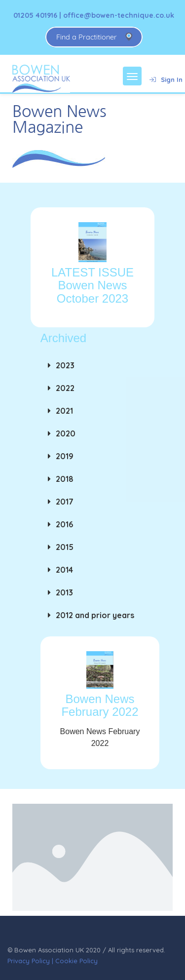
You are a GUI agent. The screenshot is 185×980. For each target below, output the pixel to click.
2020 (66, 433)
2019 (65, 456)
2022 (65, 388)
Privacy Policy (29, 961)
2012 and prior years (95, 615)
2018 (65, 479)
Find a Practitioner (87, 37)
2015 (65, 547)
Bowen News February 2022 (100, 705)
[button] (100, 365)
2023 (65, 365)
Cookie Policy (76, 961)
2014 (64, 570)
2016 (64, 524)
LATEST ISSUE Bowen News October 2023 (92, 285)
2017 (65, 502)
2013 (64, 592)
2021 (64, 411)
